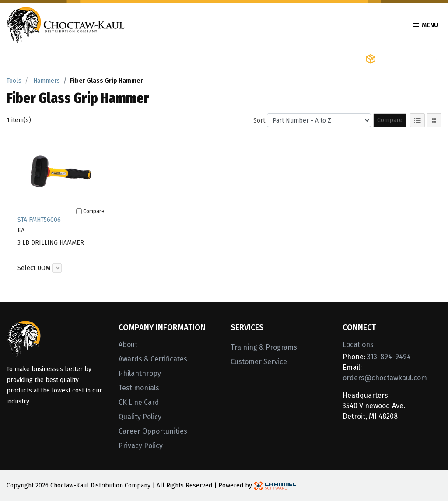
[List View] (417, 120)
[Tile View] (434, 120)
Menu (425, 25)
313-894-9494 (389, 357)
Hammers (47, 81)
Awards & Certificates (153, 359)
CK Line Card (139, 402)
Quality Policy (140, 417)
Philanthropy (140, 373)
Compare (390, 120)
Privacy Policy (141, 446)
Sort (259, 121)
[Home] (66, 24)
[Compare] (79, 211)
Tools (14, 81)
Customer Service (259, 362)
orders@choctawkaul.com (385, 378)
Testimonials (139, 388)
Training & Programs (264, 347)
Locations (358, 345)
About (128, 345)
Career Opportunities (153, 431)
